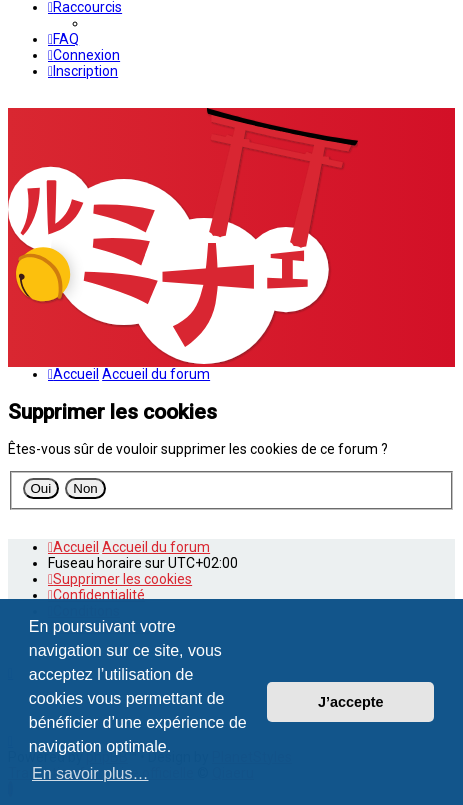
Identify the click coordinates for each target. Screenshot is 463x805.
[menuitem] (63, 39)
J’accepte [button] (351, 702)
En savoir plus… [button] (90, 773)
